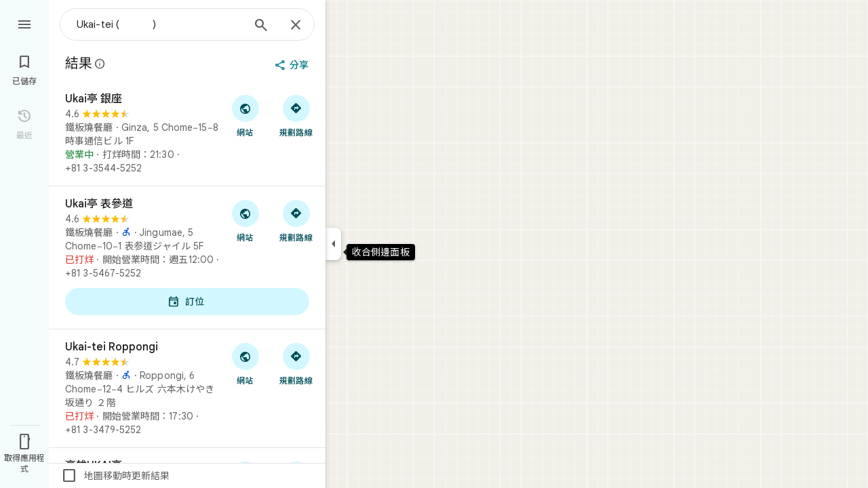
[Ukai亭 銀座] (187, 134)
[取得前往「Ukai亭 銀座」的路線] (296, 115)
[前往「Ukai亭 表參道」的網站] (245, 220)
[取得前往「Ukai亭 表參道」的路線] (296, 220)
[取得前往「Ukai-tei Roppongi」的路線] (296, 363)
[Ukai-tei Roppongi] (187, 388)
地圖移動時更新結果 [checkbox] (115, 476)
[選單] (24, 23)
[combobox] (159, 24)
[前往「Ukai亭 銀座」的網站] (245, 115)
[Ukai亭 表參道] (187, 258)
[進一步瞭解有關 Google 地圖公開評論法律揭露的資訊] (100, 64)
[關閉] (296, 26)
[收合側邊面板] (333, 244)
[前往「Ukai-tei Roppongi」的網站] (245, 363)
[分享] (293, 65)
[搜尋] (261, 26)
